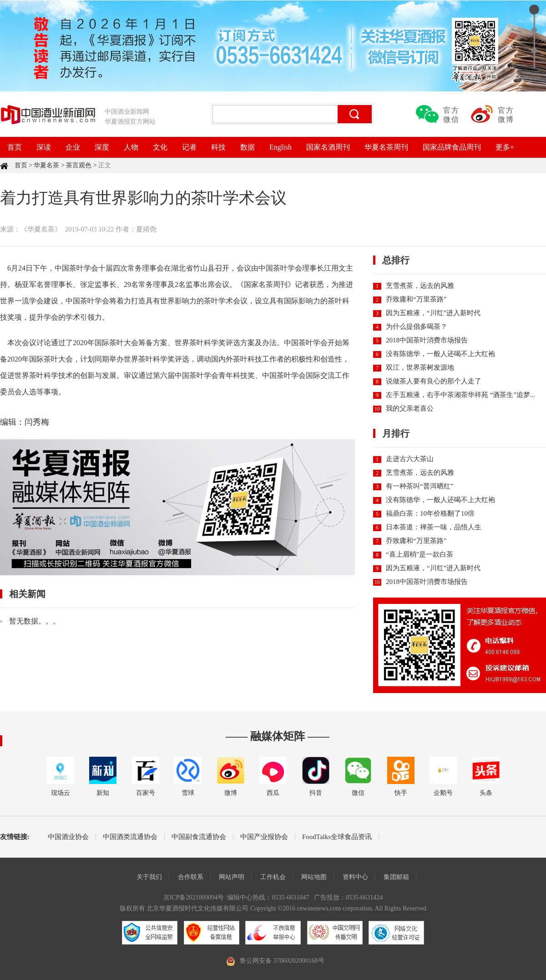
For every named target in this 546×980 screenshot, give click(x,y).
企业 (73, 147)
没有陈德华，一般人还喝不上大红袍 (440, 354)
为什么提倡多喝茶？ (417, 327)
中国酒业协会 (68, 837)
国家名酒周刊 (328, 147)
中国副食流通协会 (199, 837)
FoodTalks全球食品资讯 (337, 837)
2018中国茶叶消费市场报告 (427, 340)
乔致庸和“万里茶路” (416, 299)
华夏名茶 (46, 165)
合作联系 (191, 877)
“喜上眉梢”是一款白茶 (420, 554)
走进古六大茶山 (410, 459)
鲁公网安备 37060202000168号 (282, 961)
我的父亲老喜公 (410, 408)
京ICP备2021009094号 (194, 897)
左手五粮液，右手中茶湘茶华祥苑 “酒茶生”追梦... (460, 395)
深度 (102, 147)
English (281, 147)
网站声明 (232, 877)
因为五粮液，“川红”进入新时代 (433, 313)
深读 (44, 147)
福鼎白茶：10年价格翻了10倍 (430, 513)
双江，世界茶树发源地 (420, 367)
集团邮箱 (396, 877)
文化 (160, 147)
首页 (15, 147)
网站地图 (314, 877)
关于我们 (149, 877)
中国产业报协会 (264, 837)
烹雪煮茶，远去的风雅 (420, 286)
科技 (218, 147)
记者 (189, 147)
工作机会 (273, 877)
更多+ (505, 147)
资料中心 (355, 877)
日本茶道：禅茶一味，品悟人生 (434, 527)
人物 (131, 147)
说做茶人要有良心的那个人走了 (434, 381)
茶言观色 (79, 165)
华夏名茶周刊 (386, 147)
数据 (248, 147)
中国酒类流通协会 (130, 837)
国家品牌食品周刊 (452, 147)
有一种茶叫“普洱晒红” (420, 486)
